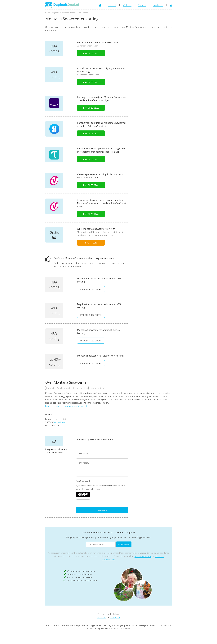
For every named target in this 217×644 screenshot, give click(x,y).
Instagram (115, 617)
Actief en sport (64, 388)
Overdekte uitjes (80, 388)
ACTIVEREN (124, 545)
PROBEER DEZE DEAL (91, 289)
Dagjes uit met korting (60, 13)
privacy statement (143, 556)
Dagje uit (112, 5)
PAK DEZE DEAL (91, 53)
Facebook (102, 617)
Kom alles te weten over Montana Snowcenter (67, 406)
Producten (158, 5)
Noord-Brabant (97, 388)
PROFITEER (91, 243)
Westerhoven (60, 422)
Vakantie (142, 5)
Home (48, 13)
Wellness (127, 5)
